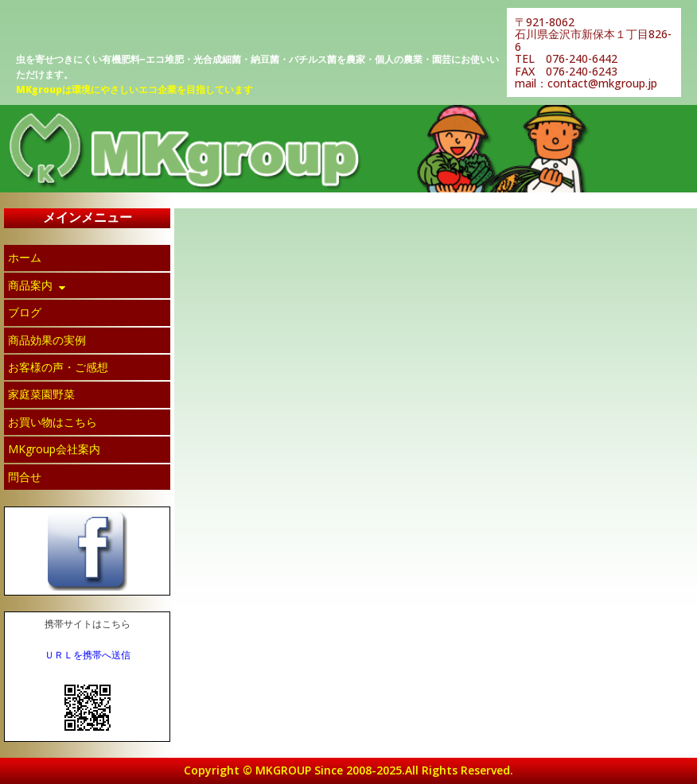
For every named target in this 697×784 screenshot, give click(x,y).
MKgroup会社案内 (54, 449)
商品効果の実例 (47, 340)
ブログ (25, 312)
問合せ (25, 477)
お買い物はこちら (53, 422)
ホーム (25, 257)
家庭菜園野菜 (41, 394)
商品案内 (38, 285)
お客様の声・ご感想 (58, 367)
